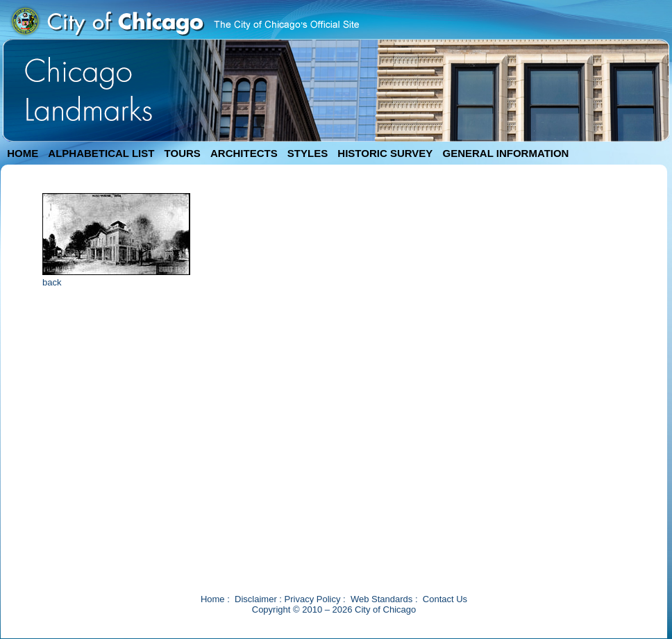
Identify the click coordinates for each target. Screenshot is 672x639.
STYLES (308, 153)
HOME (23, 153)
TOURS (183, 153)
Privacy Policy (313, 599)
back (52, 282)
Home (213, 599)
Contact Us (445, 599)
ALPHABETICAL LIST (101, 153)
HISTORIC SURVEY (385, 153)
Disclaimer (256, 599)
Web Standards (381, 599)
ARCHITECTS (244, 153)
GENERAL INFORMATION (506, 153)
